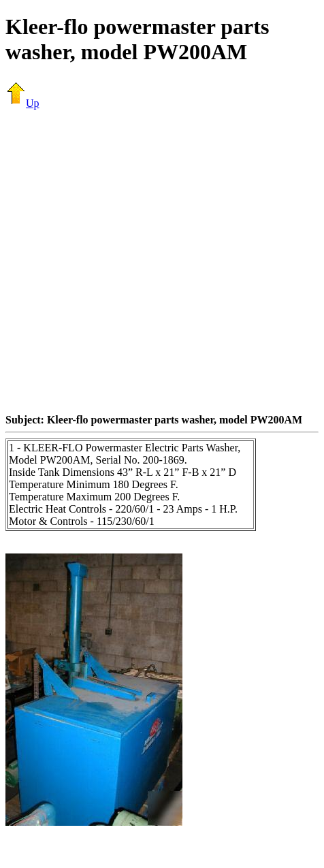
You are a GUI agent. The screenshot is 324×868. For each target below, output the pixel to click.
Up (22, 103)
